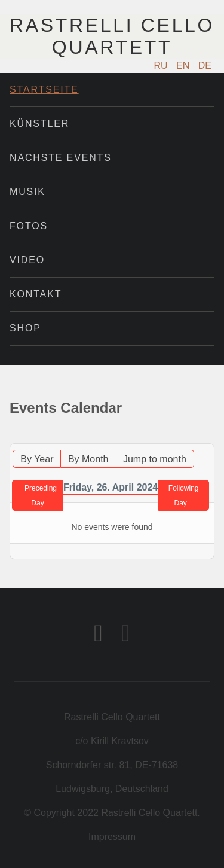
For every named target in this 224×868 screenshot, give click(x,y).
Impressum (112, 837)
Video (27, 260)
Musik (27, 192)
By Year (37, 459)
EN (184, 66)
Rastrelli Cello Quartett (112, 36)
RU (162, 66)
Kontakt (36, 294)
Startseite (44, 89)
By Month (88, 459)
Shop (25, 328)
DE (205, 66)
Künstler (39, 124)
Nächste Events (61, 158)
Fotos (29, 226)
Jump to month (155, 459)
